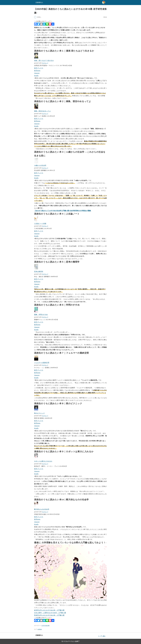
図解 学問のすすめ (41, 315)
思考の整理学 (39, 272)
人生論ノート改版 (40, 223)
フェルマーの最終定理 (42, 363)
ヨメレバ (45, 63)
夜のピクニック (39, 413)
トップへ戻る (102, 636)
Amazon (37, 73)
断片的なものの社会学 (42, 509)
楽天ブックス (39, 68)
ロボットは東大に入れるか (43, 461)
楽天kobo (37, 71)
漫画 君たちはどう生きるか (44, 60)
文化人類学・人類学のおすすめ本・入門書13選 (50, 613)
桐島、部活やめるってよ (42, 111)
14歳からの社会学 (40, 165)
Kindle (36, 76)
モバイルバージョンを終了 (70, 641)
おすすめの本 (46, 625)
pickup (40, 629)
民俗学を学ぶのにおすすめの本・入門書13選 (49, 615)
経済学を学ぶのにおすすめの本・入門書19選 (49, 610)
